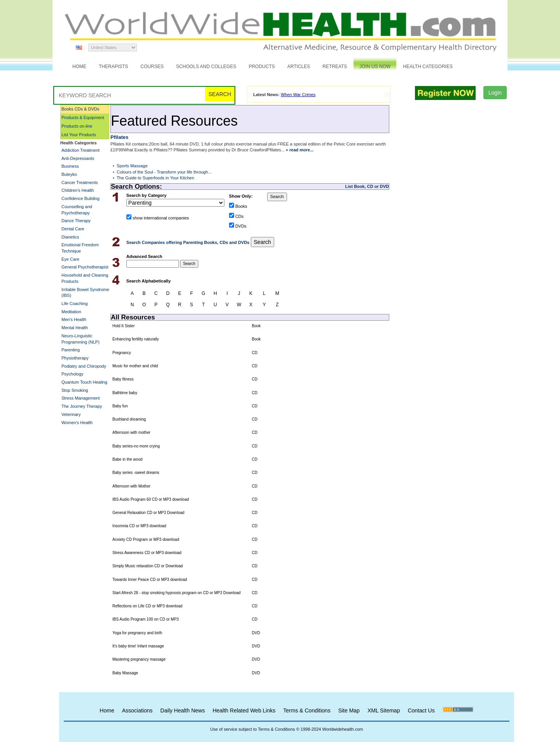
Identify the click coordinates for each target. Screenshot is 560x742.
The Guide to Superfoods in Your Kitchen (155, 178)
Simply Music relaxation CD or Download (148, 566)
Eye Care (70, 259)
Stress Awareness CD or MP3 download (147, 553)
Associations (137, 710)
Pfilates (119, 137)
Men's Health (74, 319)
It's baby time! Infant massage (138, 646)
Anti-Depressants (78, 158)
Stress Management (80, 398)
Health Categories (428, 67)
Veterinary (71, 414)
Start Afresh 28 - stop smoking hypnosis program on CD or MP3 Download (177, 593)
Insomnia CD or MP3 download (139, 526)
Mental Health (75, 328)
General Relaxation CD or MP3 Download (148, 513)
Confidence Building (80, 198)
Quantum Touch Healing (84, 382)
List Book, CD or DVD (367, 186)
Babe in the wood (127, 459)
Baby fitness (123, 379)
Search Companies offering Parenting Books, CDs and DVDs (189, 242)
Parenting (71, 350)
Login (495, 93)
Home (79, 67)
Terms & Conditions (307, 710)
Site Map (349, 710)
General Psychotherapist (85, 267)
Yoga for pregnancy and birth (137, 633)
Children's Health (78, 190)
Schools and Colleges (206, 67)
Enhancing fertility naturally (136, 339)
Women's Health (77, 423)
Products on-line (77, 126)
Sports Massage (132, 166)
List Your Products (79, 135)
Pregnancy (122, 353)
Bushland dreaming (129, 419)
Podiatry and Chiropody (84, 366)
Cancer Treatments (80, 182)
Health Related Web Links (244, 710)
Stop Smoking (75, 390)
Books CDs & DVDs (80, 109)
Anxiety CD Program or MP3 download (146, 539)
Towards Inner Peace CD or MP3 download (150, 580)
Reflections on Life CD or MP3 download (147, 606)
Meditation (71, 312)
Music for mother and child (135, 366)
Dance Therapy (76, 221)
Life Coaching (74, 303)
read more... (301, 150)
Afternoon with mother (131, 432)
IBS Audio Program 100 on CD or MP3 (146, 619)
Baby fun (120, 406)
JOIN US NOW (375, 67)
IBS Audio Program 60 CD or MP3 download (151, 499)
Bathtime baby (125, 393)
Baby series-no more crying (136, 446)
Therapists (113, 67)
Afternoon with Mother (131, 486)
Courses (152, 67)
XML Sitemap (384, 710)
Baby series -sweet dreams (136, 473)
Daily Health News (182, 710)
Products (262, 67)
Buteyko (69, 174)
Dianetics (70, 237)
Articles (299, 67)
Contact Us (421, 710)
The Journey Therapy (82, 406)
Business (70, 166)
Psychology (72, 374)
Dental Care (73, 229)
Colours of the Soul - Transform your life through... (164, 172)
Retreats (335, 67)
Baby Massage (125, 673)
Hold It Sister (123, 326)
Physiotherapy (75, 358)
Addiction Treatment (80, 150)
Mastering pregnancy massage (139, 659)
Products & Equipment (83, 118)
